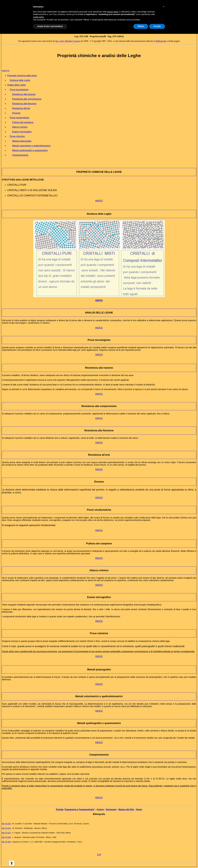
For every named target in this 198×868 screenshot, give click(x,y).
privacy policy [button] (113, 12)
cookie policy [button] (38, 17)
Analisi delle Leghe (16, 85)
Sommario (111, 809)
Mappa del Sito (126, 809)
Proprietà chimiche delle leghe (22, 76)
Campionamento (99, 755)
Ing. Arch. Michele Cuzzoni (68, 41)
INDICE (99, 201)
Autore (100, 809)
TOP (99, 855)
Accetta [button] (157, 26)
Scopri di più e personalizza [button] (50, 26)
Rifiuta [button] (141, 26)
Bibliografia (161, 41)
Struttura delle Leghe (99, 214)
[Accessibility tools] (12, 863)
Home (139, 809)
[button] (164, 7)
